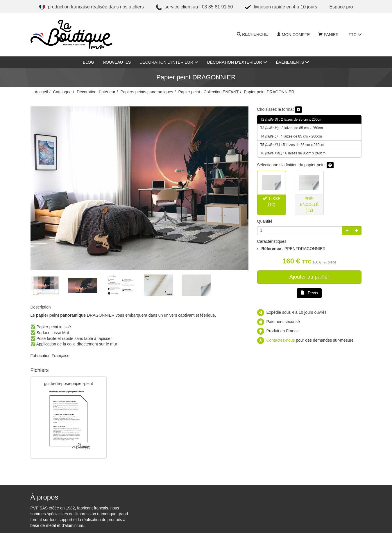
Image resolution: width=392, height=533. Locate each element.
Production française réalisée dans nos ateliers (92, 7)
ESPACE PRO (341, 7)
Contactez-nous (281, 340)
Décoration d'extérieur (237, 62)
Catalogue (62, 92)
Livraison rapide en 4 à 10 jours (281, 7)
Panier (329, 35)
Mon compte (293, 35)
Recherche (252, 35)
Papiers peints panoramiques (147, 92)
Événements (293, 62)
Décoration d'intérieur (169, 62)
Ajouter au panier (309, 277)
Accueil (41, 92)
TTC (355, 35)
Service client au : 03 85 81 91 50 (195, 7)
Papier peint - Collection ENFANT (209, 92)
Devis (309, 293)
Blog (88, 62)
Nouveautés (117, 62)
